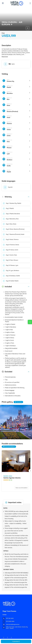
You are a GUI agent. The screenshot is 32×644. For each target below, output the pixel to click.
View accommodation (22, 488)
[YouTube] (11, 638)
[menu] (30, 3)
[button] (5, 57)
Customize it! (16, 641)
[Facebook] (4, 638)
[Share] (28, 28)
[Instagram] (7, 638)
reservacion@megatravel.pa (13, 624)
